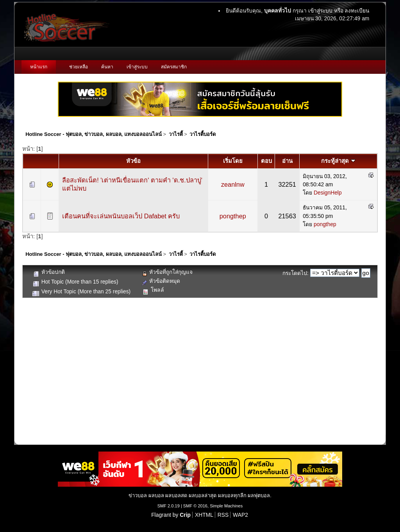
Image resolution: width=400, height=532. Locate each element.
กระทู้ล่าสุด (338, 161)
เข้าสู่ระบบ (320, 11)
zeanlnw (233, 184)
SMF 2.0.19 (169, 506)
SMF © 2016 (195, 506)
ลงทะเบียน (357, 11)
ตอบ (266, 161)
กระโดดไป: (296, 273)
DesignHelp (328, 193)
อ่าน (287, 161)
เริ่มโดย (233, 161)
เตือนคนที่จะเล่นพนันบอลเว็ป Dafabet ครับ (121, 216)
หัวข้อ (133, 161)
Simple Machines (226, 506)
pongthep (233, 216)
